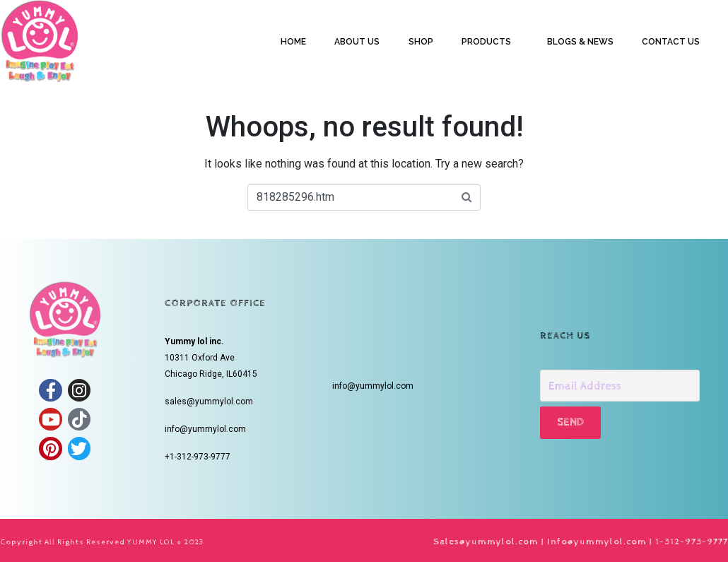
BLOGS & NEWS (580, 42)
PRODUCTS (486, 42)
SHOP (421, 42)
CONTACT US (671, 42)
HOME (293, 42)
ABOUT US (357, 42)
